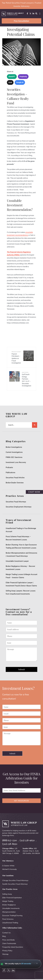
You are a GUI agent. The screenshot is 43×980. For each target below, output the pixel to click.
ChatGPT (12, 77)
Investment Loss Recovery (16, 462)
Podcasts (9, 467)
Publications (10, 473)
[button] (40, 14)
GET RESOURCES (21, 801)
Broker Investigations (14, 447)
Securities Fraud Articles (15, 478)
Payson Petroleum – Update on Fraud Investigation (16, 357)
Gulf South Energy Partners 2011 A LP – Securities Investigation (27, 379)
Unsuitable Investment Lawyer (18, 561)
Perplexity (23, 77)
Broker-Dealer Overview (15, 483)
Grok (10, 82)
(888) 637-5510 (10, 840)
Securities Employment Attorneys (19, 507)
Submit (21, 669)
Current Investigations (14, 452)
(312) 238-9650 (27, 840)
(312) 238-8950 (10, 844)
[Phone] (21, 636)
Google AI (20, 82)
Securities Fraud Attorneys (16, 502)
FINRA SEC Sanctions (14, 457)
